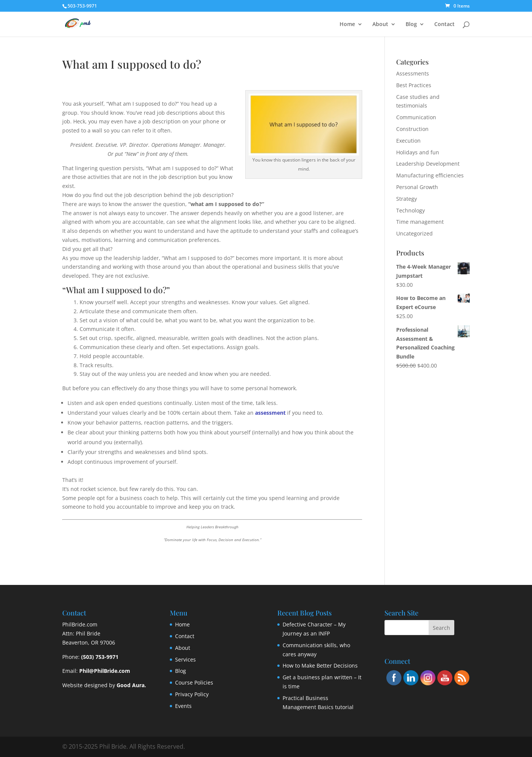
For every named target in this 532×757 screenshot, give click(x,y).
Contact (444, 25)
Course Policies (194, 682)
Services (185, 659)
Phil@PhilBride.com (105, 671)
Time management (420, 222)
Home (347, 25)
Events (183, 706)
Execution (408, 141)
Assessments (413, 73)
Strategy (407, 199)
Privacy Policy (192, 694)
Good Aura (131, 685)
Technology (411, 210)
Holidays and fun (418, 152)
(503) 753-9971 (100, 657)
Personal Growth (417, 187)
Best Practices (414, 85)
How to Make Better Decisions (320, 665)
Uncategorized (414, 233)
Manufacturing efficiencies (430, 175)
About (380, 25)
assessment (270, 413)
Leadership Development (428, 164)
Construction (412, 129)
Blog (411, 25)
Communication (416, 117)
